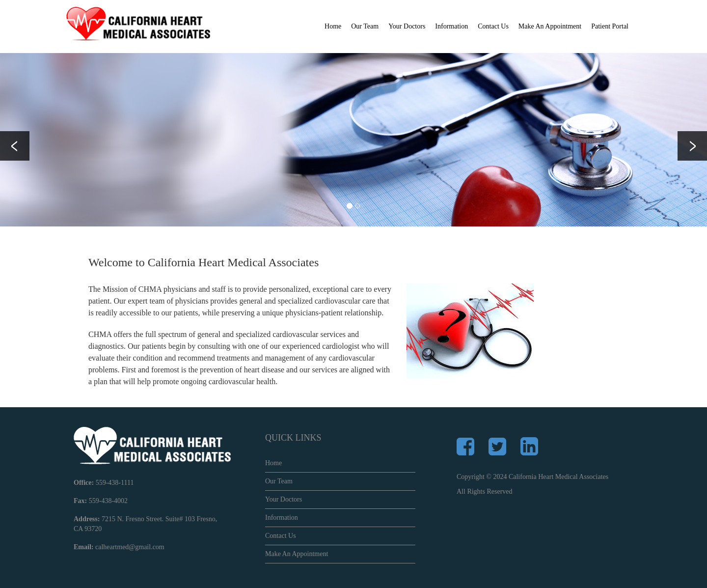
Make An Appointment (550, 26)
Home (333, 26)
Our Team (279, 481)
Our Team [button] (365, 26)
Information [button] (451, 26)
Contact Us (493, 26)
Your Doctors (407, 26)
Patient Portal (610, 26)
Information (282, 518)
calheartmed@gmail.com (130, 547)
